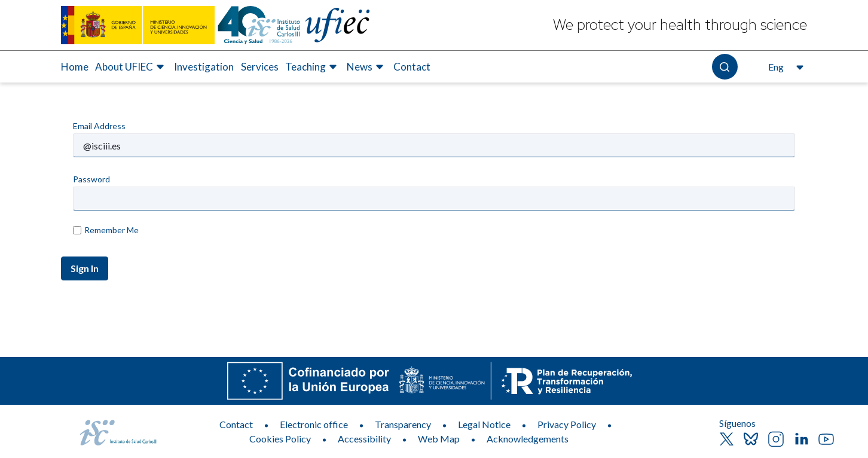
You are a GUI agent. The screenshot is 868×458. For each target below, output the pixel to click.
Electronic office (314, 424)
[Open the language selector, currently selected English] (785, 67)
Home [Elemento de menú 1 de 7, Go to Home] (75, 67)
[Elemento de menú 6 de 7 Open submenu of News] (367, 67)
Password (91, 179)
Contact (236, 424)
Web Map (439, 439)
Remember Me (106, 230)
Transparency (403, 424)
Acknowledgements (528, 439)
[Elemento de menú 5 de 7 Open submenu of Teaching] (313, 67)
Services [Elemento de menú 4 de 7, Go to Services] (260, 67)
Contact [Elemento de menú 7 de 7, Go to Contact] (412, 67)
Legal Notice (484, 424)
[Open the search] (725, 67)
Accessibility (364, 439)
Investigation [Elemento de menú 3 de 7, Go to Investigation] (204, 67)
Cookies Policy (280, 439)
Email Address (99, 126)
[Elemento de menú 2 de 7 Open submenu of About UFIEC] (131, 67)
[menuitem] (75, 67)
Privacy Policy (567, 424)
